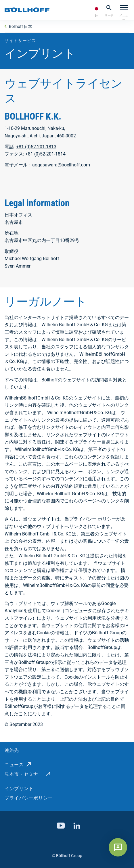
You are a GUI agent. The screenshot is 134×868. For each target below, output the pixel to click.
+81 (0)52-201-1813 (36, 147)
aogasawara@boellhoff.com (61, 165)
